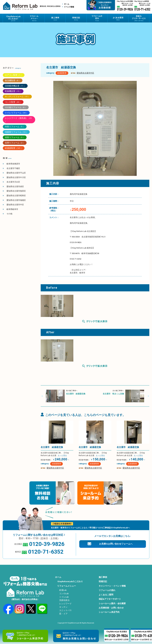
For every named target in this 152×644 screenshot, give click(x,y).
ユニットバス (65, 610)
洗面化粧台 (64, 600)
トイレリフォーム (16, 113)
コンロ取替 (13, 102)
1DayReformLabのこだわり (70, 581)
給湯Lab (63, 590)
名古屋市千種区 (13, 168)
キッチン (63, 607)
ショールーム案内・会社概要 (112, 603)
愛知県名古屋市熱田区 (16, 191)
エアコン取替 (14, 75)
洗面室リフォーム (16, 132)
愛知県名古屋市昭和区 (16, 196)
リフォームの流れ (107, 590)
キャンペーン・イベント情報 (112, 586)
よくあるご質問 (106, 595)
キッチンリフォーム (17, 96)
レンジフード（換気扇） (18, 120)
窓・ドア (63, 614)
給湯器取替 (62, 73)
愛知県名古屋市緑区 (15, 186)
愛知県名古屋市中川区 (16, 177)
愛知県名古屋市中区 (85, 73)
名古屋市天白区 (13, 182)
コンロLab (64, 593)
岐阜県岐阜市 (12, 209)
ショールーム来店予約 (109, 612)
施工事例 (103, 577)
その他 (9, 214)
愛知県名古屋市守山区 (16, 173)
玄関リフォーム (15, 143)
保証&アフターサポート (110, 599)
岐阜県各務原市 (13, 164)
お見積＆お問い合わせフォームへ (116, 544)
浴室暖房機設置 (15, 86)
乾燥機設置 (13, 91)
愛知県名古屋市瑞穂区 (16, 200)
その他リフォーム (16, 107)
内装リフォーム (15, 127)
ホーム (58, 577)
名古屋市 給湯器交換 (76, 394)
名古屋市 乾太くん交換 (113, 394)
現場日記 (103, 581)
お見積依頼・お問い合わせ (111, 608)
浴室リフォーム (15, 137)
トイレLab (64, 597)
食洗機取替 (13, 80)
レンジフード (65, 604)
